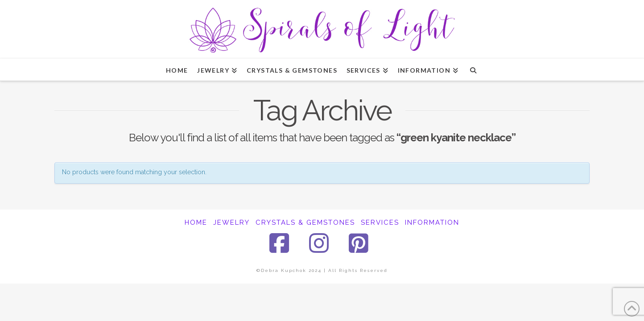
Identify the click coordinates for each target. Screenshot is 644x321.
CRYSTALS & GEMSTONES (305, 222)
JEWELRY (231, 222)
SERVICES (380, 222)
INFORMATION (432, 222)
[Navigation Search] (473, 70)
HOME (196, 222)
